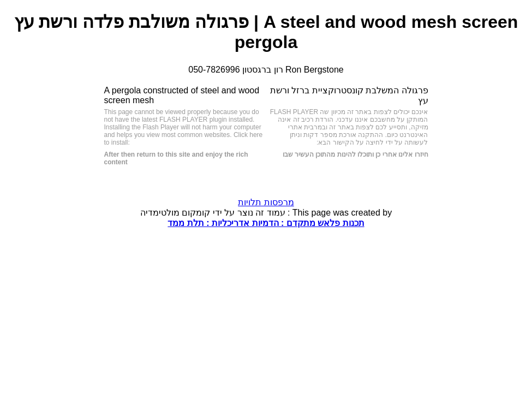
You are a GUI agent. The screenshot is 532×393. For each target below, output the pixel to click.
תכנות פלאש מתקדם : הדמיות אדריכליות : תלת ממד (266, 223)
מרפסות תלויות (266, 202)
